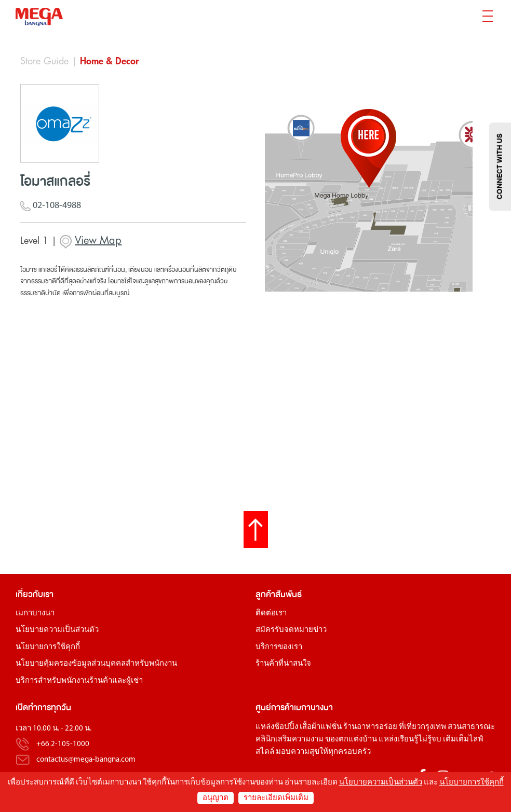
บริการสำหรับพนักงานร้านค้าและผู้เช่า (79, 681)
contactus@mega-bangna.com (86, 760)
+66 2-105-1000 (63, 744)
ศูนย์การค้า (275, 707)
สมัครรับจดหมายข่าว (291, 630)
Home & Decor (110, 61)
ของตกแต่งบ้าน (351, 740)
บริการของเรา (279, 647)
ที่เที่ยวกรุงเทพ (422, 727)
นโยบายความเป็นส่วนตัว (57, 630)
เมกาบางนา (35, 614)
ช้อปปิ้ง (286, 727)
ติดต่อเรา (271, 614)
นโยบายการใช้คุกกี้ (48, 647)
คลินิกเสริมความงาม (290, 740)
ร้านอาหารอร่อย (370, 727)
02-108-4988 (51, 206)
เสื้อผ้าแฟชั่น (321, 727)
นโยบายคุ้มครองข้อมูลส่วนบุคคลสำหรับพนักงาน (96, 664)
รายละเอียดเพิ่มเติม (276, 798)
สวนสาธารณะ (471, 727)
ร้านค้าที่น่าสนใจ (283, 664)
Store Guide (44, 61)
